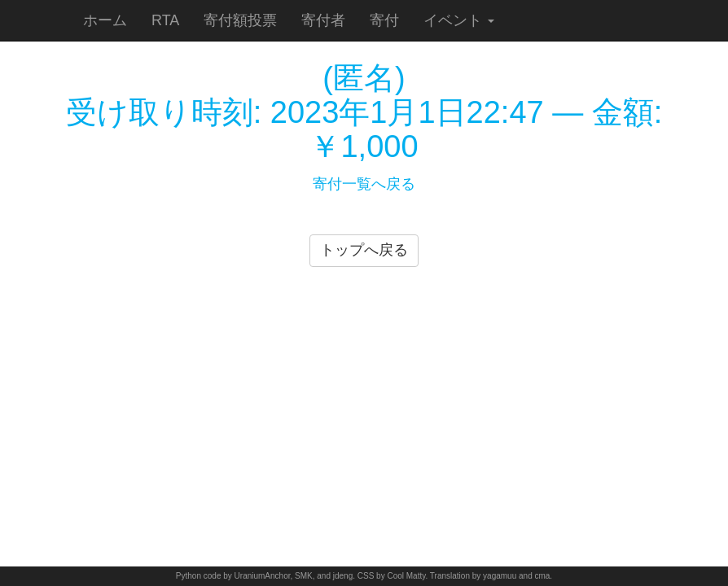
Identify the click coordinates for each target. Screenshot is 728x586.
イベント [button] (459, 20)
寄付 (384, 20)
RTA (165, 20)
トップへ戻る (364, 250)
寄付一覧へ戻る (364, 184)
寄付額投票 (240, 20)
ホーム (105, 20)
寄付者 (323, 20)
